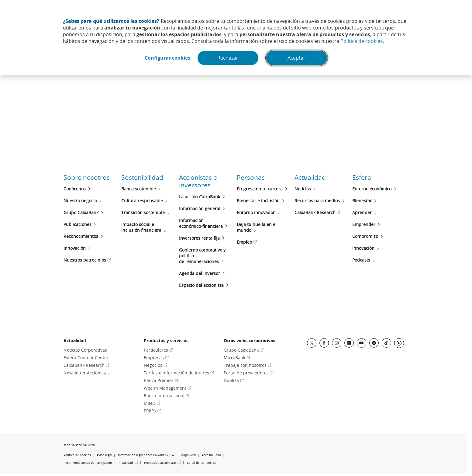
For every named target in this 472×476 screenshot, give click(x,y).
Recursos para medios (317, 201)
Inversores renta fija (199, 238)
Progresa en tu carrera (260, 189)
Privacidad (128, 463)
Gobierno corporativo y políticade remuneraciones (202, 256)
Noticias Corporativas (85, 350)
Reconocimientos (81, 236)
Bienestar (362, 201)
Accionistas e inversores (198, 181)
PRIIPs (152, 411)
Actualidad (310, 177)
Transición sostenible (143, 212)
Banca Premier (161, 380)
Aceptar (297, 58)
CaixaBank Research (317, 212)
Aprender (362, 212)
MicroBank (237, 358)
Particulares (158, 350)
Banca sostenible (139, 189)
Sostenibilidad (142, 177)
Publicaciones (78, 224)
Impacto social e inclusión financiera (141, 227)
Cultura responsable (142, 201)
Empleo (247, 242)
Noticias (303, 189)
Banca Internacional (167, 396)
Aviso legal (104, 455)
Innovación (75, 248)
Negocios (155, 365)
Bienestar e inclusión (258, 201)
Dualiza (234, 380)
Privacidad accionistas (163, 463)
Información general (200, 208)
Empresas (156, 358)
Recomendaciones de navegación (88, 463)
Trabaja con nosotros (248, 365)
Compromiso (365, 236)
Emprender (364, 224)
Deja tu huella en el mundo (257, 227)
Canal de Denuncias (201, 463)
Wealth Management (167, 388)
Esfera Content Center (86, 358)
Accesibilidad (211, 455)
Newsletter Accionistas (87, 373)
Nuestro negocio (80, 201)
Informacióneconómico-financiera (201, 223)
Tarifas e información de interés (179, 373)
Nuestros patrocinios (87, 260)
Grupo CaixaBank (81, 212)
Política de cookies (362, 41)
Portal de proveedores (249, 373)
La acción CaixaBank (200, 197)
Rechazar (228, 58)
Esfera (362, 177)
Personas (251, 177)
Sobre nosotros (87, 177)
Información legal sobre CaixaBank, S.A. (146, 455)
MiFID (152, 403)
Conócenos (75, 189)
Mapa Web (188, 455)
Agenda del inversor (200, 273)
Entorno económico (372, 189)
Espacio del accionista (201, 285)
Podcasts (361, 260)
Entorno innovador (256, 212)
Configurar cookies (167, 58)
